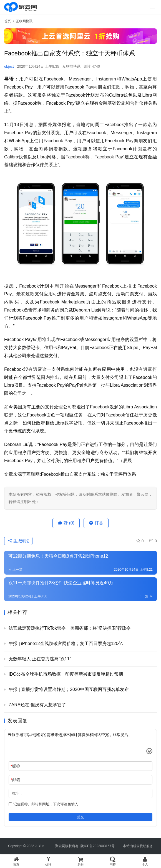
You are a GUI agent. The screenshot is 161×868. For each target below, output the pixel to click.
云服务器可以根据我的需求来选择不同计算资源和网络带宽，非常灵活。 (80, 743)
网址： (17, 793)
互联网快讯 (71, 66)
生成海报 (18, 541)
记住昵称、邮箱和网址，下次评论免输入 (43, 804)
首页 (7, 21)
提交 (80, 817)
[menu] (152, 7)
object (9, 66)
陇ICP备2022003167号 (98, 846)
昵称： (17, 766)
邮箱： (17, 780)
